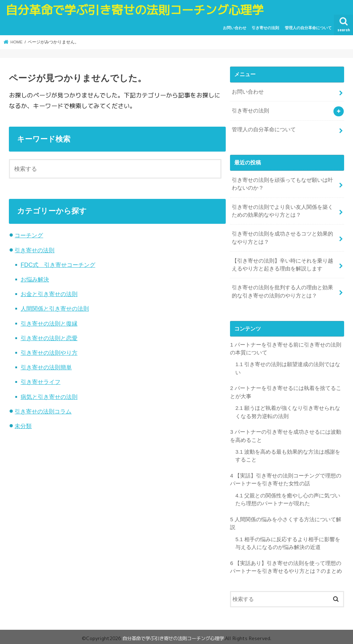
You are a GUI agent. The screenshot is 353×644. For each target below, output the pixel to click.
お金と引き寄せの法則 (49, 294)
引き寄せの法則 (265, 28)
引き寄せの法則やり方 (49, 353)
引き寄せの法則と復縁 (49, 323)
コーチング (29, 235)
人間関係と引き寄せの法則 (55, 308)
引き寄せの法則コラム (43, 411)
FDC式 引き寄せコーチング (58, 265)
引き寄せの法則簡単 (46, 367)
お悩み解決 (35, 279)
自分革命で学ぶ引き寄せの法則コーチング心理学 (135, 10)
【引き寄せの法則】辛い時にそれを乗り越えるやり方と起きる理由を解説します (282, 264)
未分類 (23, 426)
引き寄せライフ (41, 382)
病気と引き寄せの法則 (49, 397)
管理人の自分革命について (308, 28)
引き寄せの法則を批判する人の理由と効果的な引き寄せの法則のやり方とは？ (282, 291)
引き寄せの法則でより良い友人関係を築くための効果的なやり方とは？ (282, 210)
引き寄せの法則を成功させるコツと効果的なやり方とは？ (282, 237)
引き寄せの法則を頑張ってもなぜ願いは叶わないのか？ (282, 184)
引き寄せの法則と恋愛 (49, 338)
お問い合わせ (235, 28)
